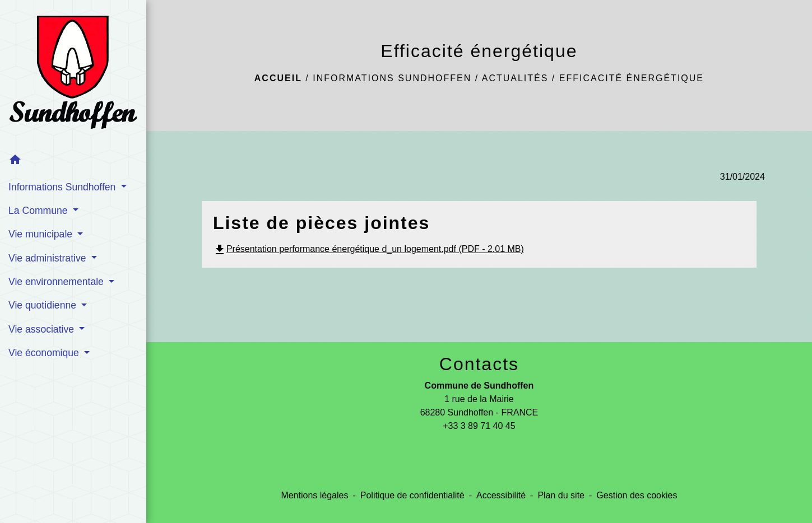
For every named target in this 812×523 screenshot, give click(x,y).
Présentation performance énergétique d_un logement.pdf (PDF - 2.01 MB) (368, 249)
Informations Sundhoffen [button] (63, 187)
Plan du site (561, 495)
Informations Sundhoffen (392, 78)
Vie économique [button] (45, 353)
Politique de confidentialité (412, 495)
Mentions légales (314, 495)
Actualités (515, 78)
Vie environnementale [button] (57, 282)
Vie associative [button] (43, 329)
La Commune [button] (40, 211)
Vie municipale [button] (42, 234)
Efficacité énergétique (632, 78)
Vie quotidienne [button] (44, 305)
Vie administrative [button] (48, 258)
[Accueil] (73, 74)
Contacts (479, 364)
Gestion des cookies (637, 495)
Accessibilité (501, 495)
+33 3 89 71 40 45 (479, 426)
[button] (73, 162)
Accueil (278, 78)
